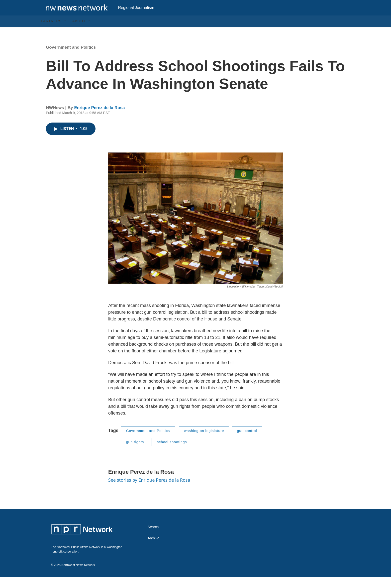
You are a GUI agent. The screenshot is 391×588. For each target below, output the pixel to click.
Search (153, 538)
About (79, 32)
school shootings (172, 453)
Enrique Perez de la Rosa (99, 118)
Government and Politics (71, 58)
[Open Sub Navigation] (65, 32)
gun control (247, 441)
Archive (153, 549)
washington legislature (204, 441)
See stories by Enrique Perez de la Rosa (149, 491)
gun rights (135, 453)
